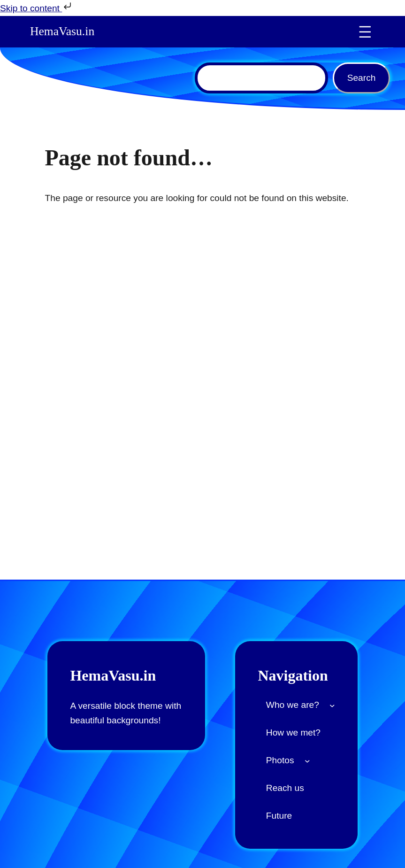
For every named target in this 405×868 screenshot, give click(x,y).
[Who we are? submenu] (332, 705)
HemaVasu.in (62, 31)
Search (362, 78)
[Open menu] (365, 32)
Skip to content (37, 7)
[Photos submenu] (307, 761)
